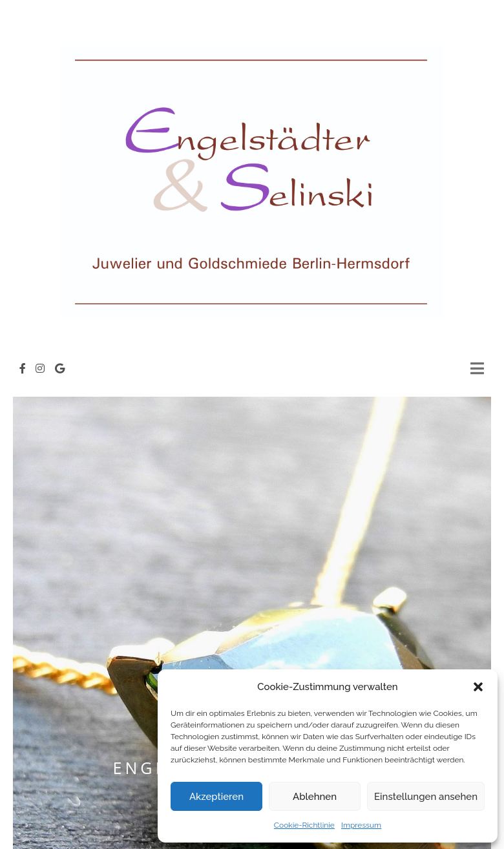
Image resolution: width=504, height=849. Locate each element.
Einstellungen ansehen (426, 797)
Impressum (361, 825)
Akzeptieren (216, 797)
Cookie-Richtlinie (304, 825)
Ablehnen (315, 797)
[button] (478, 687)
